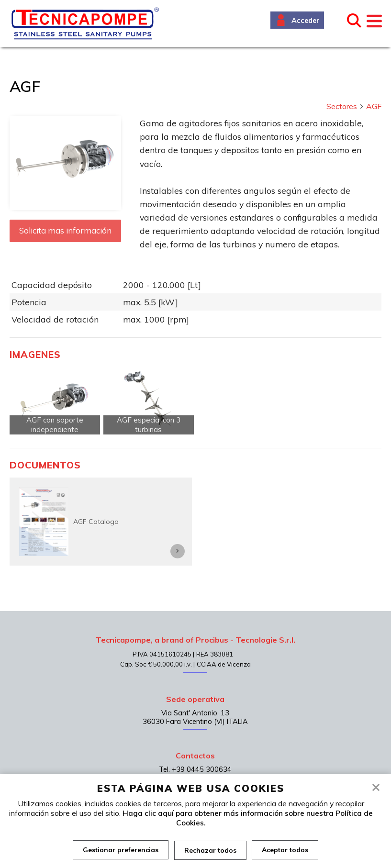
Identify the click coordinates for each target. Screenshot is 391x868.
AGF (374, 106)
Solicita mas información (65, 230)
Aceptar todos (285, 850)
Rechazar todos (210, 850)
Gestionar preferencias (121, 850)
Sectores (345, 106)
